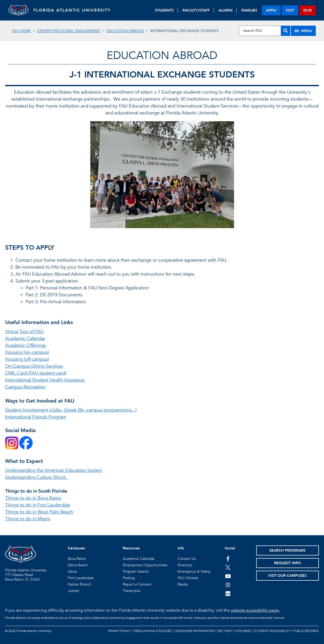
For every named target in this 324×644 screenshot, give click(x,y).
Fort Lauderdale (81, 578)
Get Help (225, 631)
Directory (185, 565)
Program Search (136, 572)
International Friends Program (36, 417)
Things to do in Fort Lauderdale (38, 505)
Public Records (306, 631)
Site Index (243, 631)
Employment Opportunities (145, 565)
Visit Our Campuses (287, 576)
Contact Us (187, 559)
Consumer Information (195, 631)
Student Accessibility (272, 631)
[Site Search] (265, 31)
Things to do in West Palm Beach (39, 512)
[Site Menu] (303, 31)
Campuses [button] (76, 548)
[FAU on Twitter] (228, 567)
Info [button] (181, 548)
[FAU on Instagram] (228, 585)
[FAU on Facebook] (228, 559)
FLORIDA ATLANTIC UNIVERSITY (73, 10)
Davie (72, 572)
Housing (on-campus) (27, 352)
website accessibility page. (255, 610)
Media (183, 584)
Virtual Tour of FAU (24, 332)
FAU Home (21, 31)
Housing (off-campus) (27, 359)
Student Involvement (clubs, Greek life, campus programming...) (71, 410)
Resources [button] (131, 548)
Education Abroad (125, 31)
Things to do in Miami (27, 519)
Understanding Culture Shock (37, 477)
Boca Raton (77, 559)
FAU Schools (188, 578)
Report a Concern (137, 584)
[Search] (286, 31)
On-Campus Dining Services (34, 366)
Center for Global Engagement (69, 31)
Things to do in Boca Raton (33, 498)
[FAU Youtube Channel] (228, 576)
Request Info (288, 563)
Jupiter (74, 591)
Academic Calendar (25, 339)
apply (271, 10)
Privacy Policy (119, 631)
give (307, 10)
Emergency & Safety (194, 572)
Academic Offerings (25, 345)
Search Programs (287, 550)
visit (290, 10)
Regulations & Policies (153, 631)
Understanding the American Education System (54, 470)
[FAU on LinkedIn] (228, 593)
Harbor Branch (80, 584)
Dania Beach (78, 565)
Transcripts (132, 591)
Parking (129, 578)
